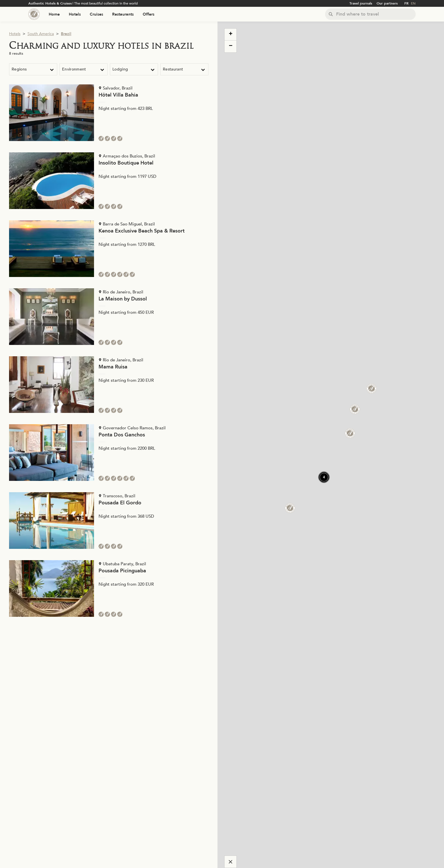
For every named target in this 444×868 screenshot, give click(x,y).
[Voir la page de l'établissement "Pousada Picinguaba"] (109, 588)
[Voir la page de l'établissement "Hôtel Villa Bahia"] (109, 113)
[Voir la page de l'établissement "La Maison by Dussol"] (109, 317)
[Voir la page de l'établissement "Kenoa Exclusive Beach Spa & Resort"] (109, 249)
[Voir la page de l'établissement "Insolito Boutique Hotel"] (109, 181)
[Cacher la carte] (230, 862)
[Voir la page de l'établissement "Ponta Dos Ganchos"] (109, 453)
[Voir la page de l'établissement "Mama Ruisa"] (109, 385)
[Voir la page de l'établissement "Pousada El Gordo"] (109, 521)
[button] (351, 406)
